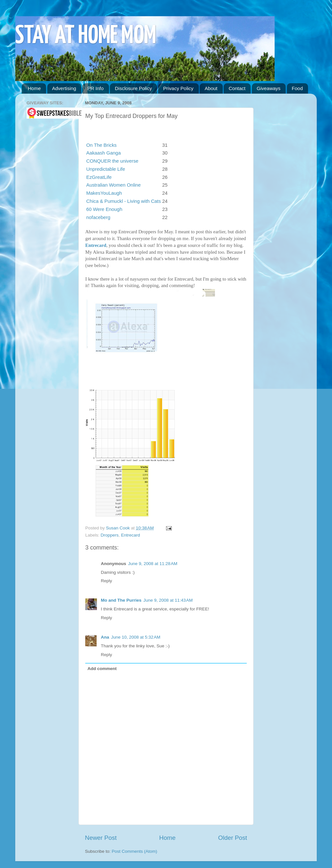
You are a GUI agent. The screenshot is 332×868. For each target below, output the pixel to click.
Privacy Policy (178, 88)
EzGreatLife (99, 177)
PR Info (95, 88)
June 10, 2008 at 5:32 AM (136, 637)
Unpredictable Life (106, 169)
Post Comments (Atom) (135, 851)
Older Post (233, 838)
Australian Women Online (113, 185)
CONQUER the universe (112, 161)
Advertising (64, 88)
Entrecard (96, 245)
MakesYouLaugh (104, 193)
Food (297, 88)
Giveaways (269, 88)
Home (34, 88)
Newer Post (101, 838)
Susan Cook (119, 528)
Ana (105, 637)
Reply (107, 581)
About (211, 88)
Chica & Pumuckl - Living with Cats (124, 201)
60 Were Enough (104, 209)
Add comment (102, 669)
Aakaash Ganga (103, 153)
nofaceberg (98, 217)
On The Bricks (101, 145)
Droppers (110, 535)
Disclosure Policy (133, 88)
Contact (237, 88)
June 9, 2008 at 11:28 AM (153, 564)
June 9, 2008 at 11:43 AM (168, 600)
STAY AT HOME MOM (86, 36)
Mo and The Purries (121, 600)
